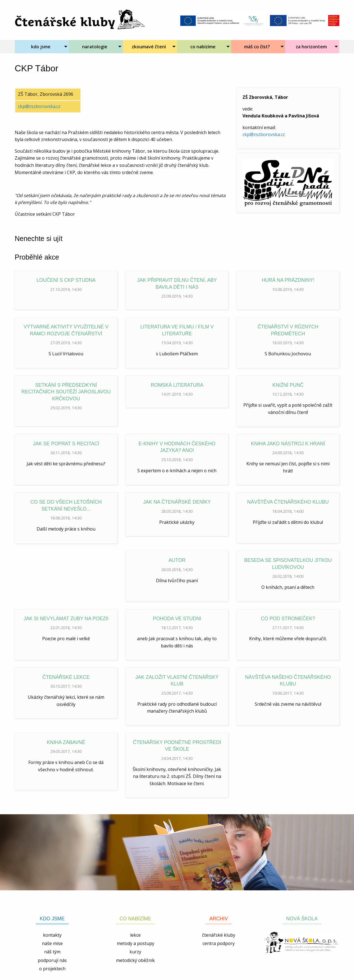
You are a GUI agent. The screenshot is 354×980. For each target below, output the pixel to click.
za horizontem (311, 47)
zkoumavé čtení (149, 47)
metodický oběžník (135, 960)
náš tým (52, 952)
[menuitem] (42, 47)
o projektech (52, 969)
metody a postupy (136, 943)
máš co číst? (257, 47)
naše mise (52, 943)
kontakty (52, 935)
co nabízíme (203, 47)
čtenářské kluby (219, 935)
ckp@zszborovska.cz (264, 134)
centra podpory (219, 943)
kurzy (135, 952)
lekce (135, 935)
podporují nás (52, 960)
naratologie (95, 47)
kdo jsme (41, 47)
